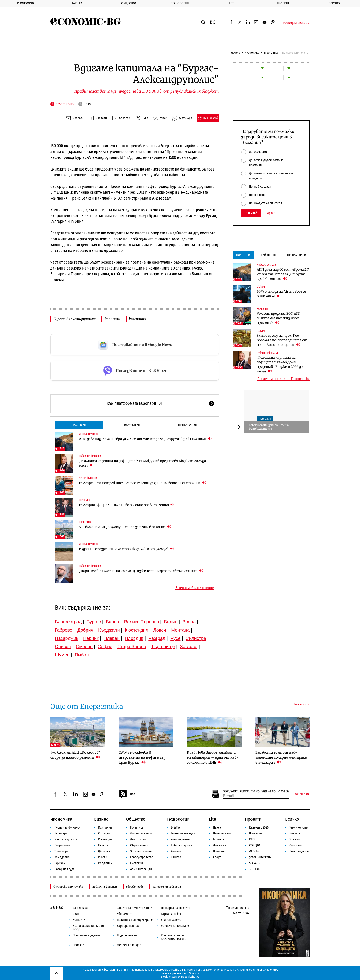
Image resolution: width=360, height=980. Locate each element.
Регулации (105, 863)
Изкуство (219, 851)
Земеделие (62, 857)
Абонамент (124, 914)
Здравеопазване (141, 851)
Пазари (261, 331)
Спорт (217, 857)
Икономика (26, 3)
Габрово (64, 630)
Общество (129, 3)
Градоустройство (142, 857)
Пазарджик (66, 638)
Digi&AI (261, 287)
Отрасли (104, 833)
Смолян (84, 647)
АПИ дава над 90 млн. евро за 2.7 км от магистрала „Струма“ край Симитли (145, 439)
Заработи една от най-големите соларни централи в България (281, 757)
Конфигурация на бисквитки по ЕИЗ (173, 937)
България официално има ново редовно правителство (127, 505)
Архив (271, 213)
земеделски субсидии (167, 887)
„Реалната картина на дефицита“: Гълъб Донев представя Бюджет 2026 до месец (142, 463)
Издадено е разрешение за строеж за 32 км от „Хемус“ (127, 549)
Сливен (63, 647)
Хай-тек (176, 851)
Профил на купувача (87, 935)
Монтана (180, 630)
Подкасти (256, 833)
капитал (112, 319)
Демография (139, 839)
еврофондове (135, 887)
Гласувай (251, 213)
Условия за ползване (175, 926)
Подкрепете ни (127, 935)
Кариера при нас (128, 926)
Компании (262, 309)
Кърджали (109, 630)
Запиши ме (302, 794)
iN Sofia (254, 851)
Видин (171, 622)
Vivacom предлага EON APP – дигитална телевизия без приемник (280, 318)
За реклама (81, 908)
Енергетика (271, 53)
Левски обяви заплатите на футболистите (269, 427)
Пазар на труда (65, 869)
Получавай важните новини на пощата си (256, 791)
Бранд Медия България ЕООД (88, 928)
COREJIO (255, 845)
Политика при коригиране (135, 920)
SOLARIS (255, 863)
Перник (91, 638)
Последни (79, 425)
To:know (294, 839)
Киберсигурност (182, 845)
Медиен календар (129, 945)
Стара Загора (132, 647)
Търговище (163, 647)
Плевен (112, 638)
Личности (220, 845)
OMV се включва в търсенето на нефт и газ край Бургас (142, 757)
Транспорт (61, 851)
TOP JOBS (255, 869)
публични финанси (105, 887)
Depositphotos (190, 977)
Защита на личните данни (135, 908)
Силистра (196, 638)
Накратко (296, 833)
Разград (157, 638)
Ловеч (160, 630)
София (105, 647)
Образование (139, 845)
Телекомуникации (183, 833)
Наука (217, 827)
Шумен (62, 655)
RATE (252, 839)
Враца (189, 622)
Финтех (176, 857)
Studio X (194, 973)
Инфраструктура (89, 434)
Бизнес (77, 3)
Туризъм (60, 863)
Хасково (188, 647)
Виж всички (302, 705)
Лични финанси (88, 478)
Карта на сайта (171, 914)
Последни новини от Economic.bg (284, 379)
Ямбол (82, 655)
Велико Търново (142, 622)
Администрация (141, 869)
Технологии (180, 3)
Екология (136, 863)
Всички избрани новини (195, 588)
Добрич (85, 630)
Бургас (94, 622)
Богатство (220, 839)
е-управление (180, 839)
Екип (76, 914)
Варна (112, 622)
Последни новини (296, 23)
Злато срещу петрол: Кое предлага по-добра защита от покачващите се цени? (282, 340)
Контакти (79, 920)
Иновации (105, 839)
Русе (175, 638)
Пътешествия (222, 833)
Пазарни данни (300, 851)
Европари (61, 833)
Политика (84, 500)
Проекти (283, 3)
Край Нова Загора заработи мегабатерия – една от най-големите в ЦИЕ (213, 757)
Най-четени (132, 425)
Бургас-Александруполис (75, 319)
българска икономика (68, 887)
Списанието (297, 845)
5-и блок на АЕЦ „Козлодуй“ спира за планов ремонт (125, 527)
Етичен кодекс (171, 920)
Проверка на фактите (176, 908)
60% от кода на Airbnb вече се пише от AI (281, 294)
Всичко (334, 3)
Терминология (299, 827)
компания (138, 319)
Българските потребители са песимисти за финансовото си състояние (143, 483)
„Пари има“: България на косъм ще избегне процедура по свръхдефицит (141, 571)
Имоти (103, 857)
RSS (127, 794)
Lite (232, 3)
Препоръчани (188, 425)
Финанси (104, 851)
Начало (236, 53)
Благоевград (68, 622)
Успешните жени (260, 857)
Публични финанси (90, 456)
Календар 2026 (259, 827)
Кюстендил (137, 630)
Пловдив (134, 638)
